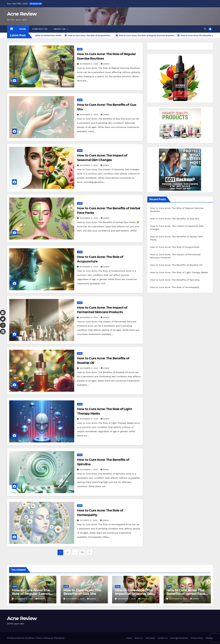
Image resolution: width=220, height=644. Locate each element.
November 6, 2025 (89, 218)
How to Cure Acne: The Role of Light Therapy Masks (179, 272)
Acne (80, 49)
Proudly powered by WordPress (21, 638)
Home (23, 29)
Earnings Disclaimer (179, 638)
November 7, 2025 (89, 165)
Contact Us (40, 29)
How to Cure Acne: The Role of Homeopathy (175, 287)
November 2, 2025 (89, 419)
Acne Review (22, 14)
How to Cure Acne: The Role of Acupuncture (175, 247)
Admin (105, 64)
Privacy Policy (197, 638)
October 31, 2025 (89, 520)
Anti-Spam (150, 638)
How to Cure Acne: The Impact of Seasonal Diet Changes (134, 594)
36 (82, 552)
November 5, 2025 (89, 267)
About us (60, 29)
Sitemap (209, 638)
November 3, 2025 (89, 368)
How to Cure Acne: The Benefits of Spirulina (175, 280)
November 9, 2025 (89, 64)
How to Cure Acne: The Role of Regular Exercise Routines (32, 594)
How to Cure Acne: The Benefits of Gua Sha (175, 219)
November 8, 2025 (89, 115)
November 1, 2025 (89, 470)
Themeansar (59, 638)
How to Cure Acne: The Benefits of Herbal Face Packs (186, 594)
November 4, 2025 (89, 317)
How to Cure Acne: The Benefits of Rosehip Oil (176, 265)
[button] (205, 29)
